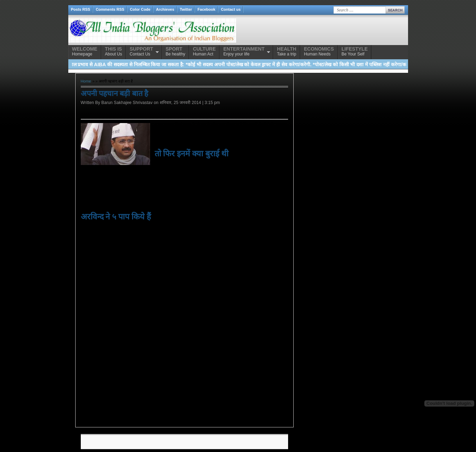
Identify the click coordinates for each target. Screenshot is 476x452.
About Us (114, 51)
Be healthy (176, 51)
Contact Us (141, 51)
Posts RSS (81, 9)
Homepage (85, 51)
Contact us (231, 9)
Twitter (186, 9)
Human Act (204, 51)
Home (86, 81)
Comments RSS (110, 9)
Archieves (165, 9)
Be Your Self (354, 51)
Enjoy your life (244, 51)
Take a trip (287, 51)
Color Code (140, 9)
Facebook (206, 9)
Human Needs (319, 51)
